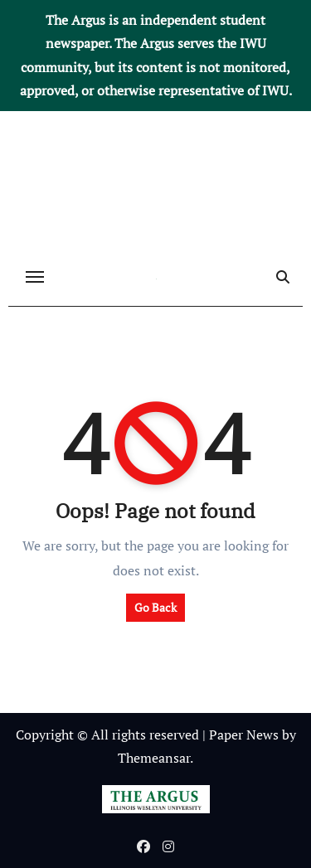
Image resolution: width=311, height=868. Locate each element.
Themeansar (154, 758)
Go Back (155, 607)
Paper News (244, 735)
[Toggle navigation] (35, 277)
